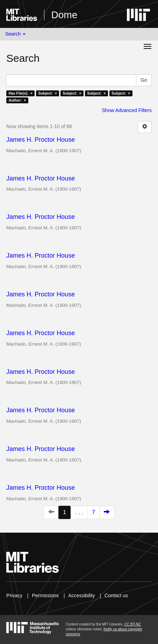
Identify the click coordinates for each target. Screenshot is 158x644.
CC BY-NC (133, 624)
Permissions (45, 595)
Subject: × (47, 93)
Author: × (17, 100)
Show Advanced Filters (127, 110)
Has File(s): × (20, 93)
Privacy (14, 595)
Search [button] (15, 34)
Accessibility (81, 595)
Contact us (116, 595)
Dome (64, 15)
